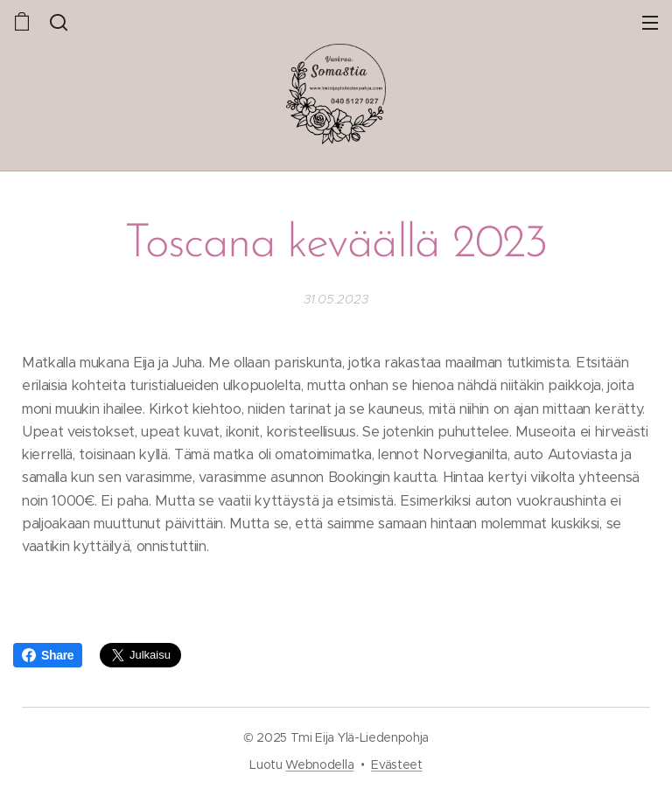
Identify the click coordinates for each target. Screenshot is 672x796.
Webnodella (319, 765)
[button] (59, 22)
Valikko (650, 23)
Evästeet (396, 765)
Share (48, 655)
